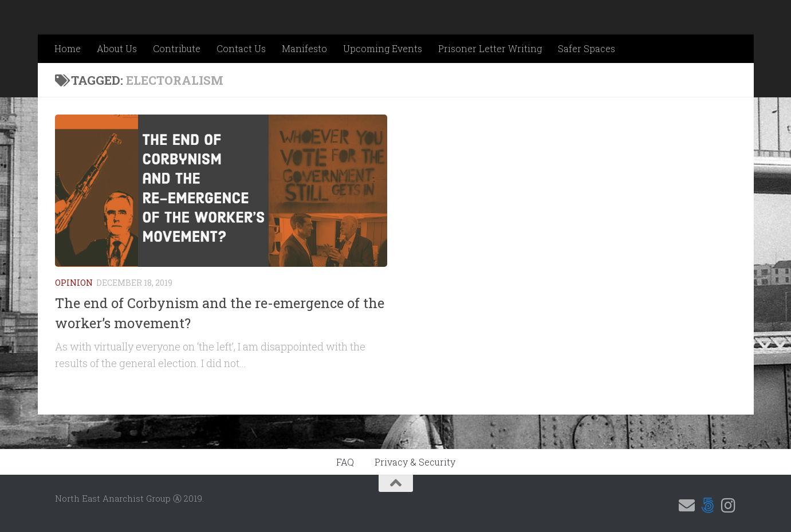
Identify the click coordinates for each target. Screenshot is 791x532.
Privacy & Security (415, 462)
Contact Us (241, 48)
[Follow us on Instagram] (728, 506)
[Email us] (687, 506)
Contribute (177, 48)
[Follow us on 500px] (707, 506)
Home (68, 48)
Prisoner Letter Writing (490, 48)
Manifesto (304, 48)
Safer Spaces (587, 48)
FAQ (345, 462)
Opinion (74, 283)
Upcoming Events (383, 48)
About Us (117, 48)
